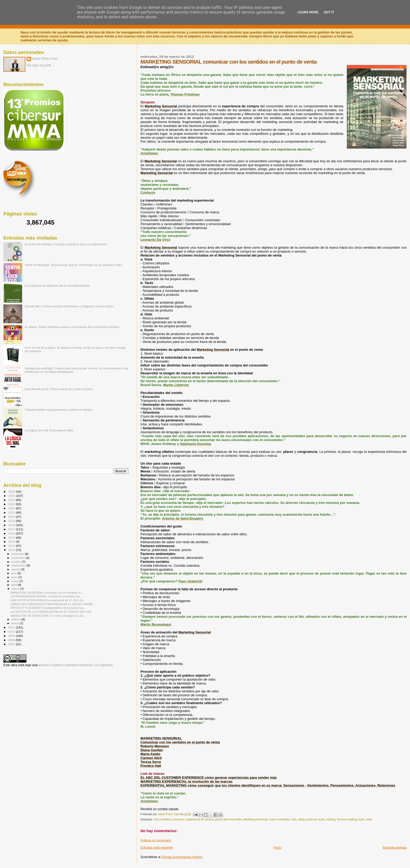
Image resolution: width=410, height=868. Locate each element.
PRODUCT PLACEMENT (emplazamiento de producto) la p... (48, 608)
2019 (12, 521)
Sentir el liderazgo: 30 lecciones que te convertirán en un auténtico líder (73, 265)
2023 (12, 504)
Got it (329, 12)
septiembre (19, 565)
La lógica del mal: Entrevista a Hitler (49, 430)
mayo (15, 581)
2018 (12, 525)
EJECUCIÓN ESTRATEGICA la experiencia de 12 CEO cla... (48, 600)
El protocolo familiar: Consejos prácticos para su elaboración (66, 244)
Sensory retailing (347, 819)
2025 (12, 496)
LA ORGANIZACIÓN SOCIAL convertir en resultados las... (46, 596)
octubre (17, 562)
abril (15, 585)
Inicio (278, 847)
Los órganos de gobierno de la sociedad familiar (58, 285)
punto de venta (315, 819)
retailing (331, 819)
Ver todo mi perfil (39, 65)
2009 (12, 636)
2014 (12, 541)
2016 (12, 533)
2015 (12, 538)
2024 (12, 500)
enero (16, 623)
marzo (16, 589)
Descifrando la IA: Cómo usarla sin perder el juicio (59, 389)
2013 (12, 546)
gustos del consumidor (228, 819)
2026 (12, 491)
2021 (12, 512)
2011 (12, 627)
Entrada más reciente (157, 847)
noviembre (19, 558)
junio (15, 577)
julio (15, 573)
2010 (12, 631)
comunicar (178, 819)
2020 (12, 517)
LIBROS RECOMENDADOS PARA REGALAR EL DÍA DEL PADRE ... (53, 604)
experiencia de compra (200, 819)
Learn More (308, 12)
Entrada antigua (395, 847)
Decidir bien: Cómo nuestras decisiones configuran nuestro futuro (69, 306)
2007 (12, 644)
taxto (361, 819)
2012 (12, 550)
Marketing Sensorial (255, 819)
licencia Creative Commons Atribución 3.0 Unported (75, 665)
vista (369, 819)
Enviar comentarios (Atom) (182, 857)
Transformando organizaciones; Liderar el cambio (59, 410)
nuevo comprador (280, 819)
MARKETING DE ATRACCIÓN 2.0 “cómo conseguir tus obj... (48, 616)
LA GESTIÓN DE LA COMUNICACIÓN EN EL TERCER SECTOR (51, 612)
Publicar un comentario (156, 840)
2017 (12, 529)
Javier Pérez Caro (45, 59)
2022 (12, 508)
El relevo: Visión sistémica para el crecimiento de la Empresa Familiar (72, 327)
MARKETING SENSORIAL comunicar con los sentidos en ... (47, 593)
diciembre (18, 554)
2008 (12, 640)
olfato (301, 819)
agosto (16, 569)
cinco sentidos (162, 819)
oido (294, 819)
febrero (16, 619)
